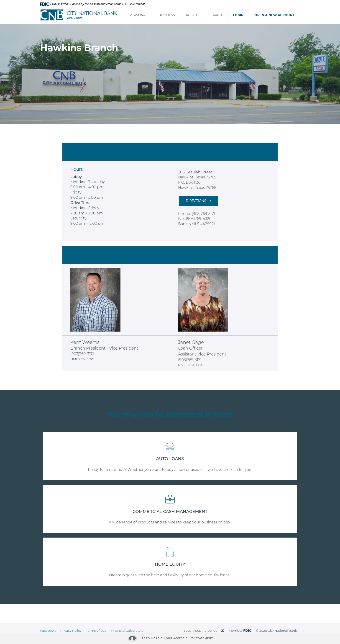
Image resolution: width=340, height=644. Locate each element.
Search (215, 15)
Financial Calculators (127, 631)
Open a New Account (275, 15)
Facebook (48, 631)
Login (238, 15)
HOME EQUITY (170, 564)
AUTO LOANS (170, 459)
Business (167, 15)
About (192, 15)
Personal (138, 15)
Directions (196, 201)
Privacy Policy (71, 631)
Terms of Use (96, 631)
